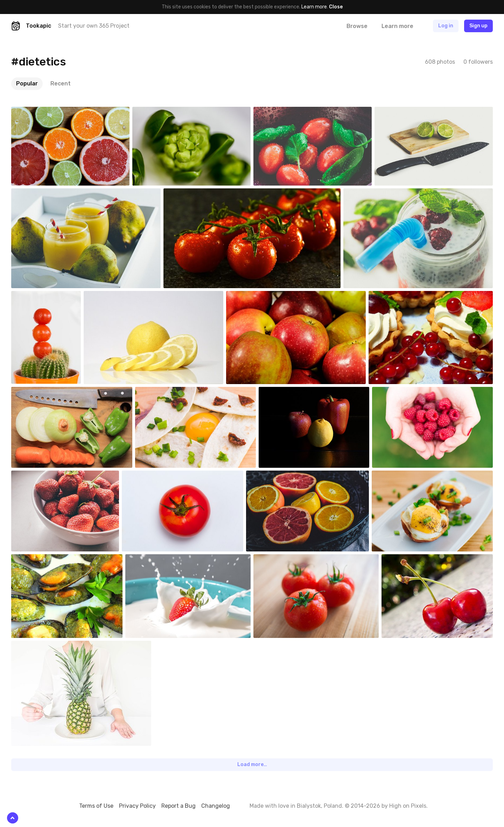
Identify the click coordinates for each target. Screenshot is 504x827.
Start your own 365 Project (94, 26)
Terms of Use (96, 806)
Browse (357, 26)
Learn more (314, 7)
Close (336, 7)
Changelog (216, 806)
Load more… (252, 765)
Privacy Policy (137, 806)
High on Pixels (408, 806)
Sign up (478, 26)
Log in (446, 26)
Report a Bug (178, 806)
